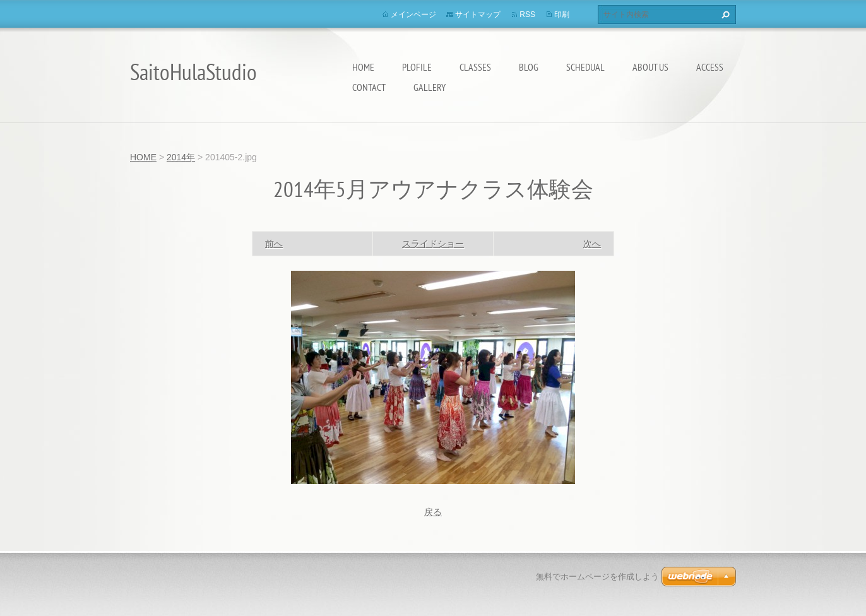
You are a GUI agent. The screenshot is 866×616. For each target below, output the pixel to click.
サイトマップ (478, 15)
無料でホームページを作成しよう (597, 577)
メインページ (413, 15)
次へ (592, 244)
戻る (433, 512)
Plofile (417, 67)
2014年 (181, 157)
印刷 (562, 15)
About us (650, 67)
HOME (363, 67)
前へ (274, 244)
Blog (529, 67)
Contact (369, 87)
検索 (724, 15)
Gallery (430, 87)
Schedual (585, 67)
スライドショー (433, 244)
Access (710, 67)
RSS (527, 15)
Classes (475, 67)
